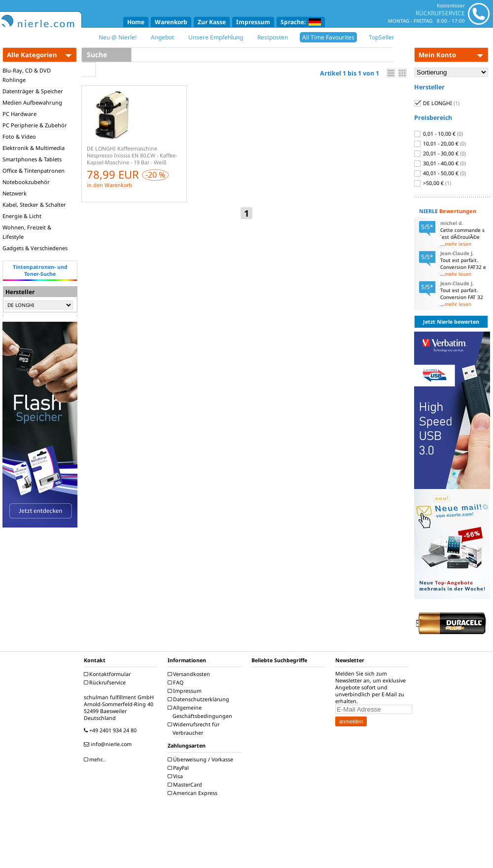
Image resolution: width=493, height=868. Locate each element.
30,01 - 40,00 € (440, 163)
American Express (194, 793)
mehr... (96, 759)
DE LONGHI (437, 103)
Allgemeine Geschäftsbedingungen (201, 712)
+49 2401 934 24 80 (111, 730)
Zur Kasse (212, 22)
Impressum (253, 22)
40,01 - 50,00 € (440, 173)
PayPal (179, 768)
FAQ (177, 682)
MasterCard (186, 785)
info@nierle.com (109, 744)
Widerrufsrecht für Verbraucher (195, 729)
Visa (176, 776)
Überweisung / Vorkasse (202, 759)
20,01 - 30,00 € (440, 153)
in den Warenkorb (109, 185)
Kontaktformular (108, 674)
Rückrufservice (106, 682)
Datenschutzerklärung (200, 699)
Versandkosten (190, 674)
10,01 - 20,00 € (440, 144)
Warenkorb (171, 22)
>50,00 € (433, 183)
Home (136, 22)
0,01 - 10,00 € (439, 134)
